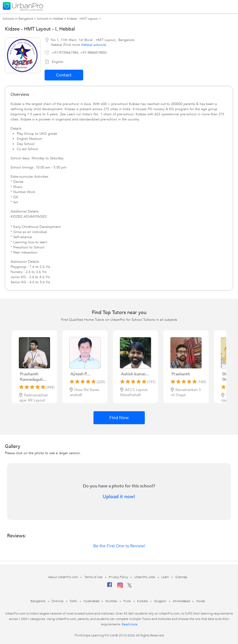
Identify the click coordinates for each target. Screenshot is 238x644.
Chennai (57, 601)
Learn (165, 577)
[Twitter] (130, 586)
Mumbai (111, 601)
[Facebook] (110, 587)
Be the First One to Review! (119, 546)
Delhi (74, 601)
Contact (64, 75)
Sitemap (181, 577)
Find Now (119, 418)
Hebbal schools (93, 45)
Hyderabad (91, 601)
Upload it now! (119, 497)
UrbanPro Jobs (145, 577)
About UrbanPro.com (63, 577)
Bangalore (38, 601)
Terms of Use (93, 577)
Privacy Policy (118, 577)
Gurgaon (160, 601)
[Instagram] (120, 587)
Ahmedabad (181, 601)
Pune (127, 601)
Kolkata (142, 601)
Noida (200, 601)
